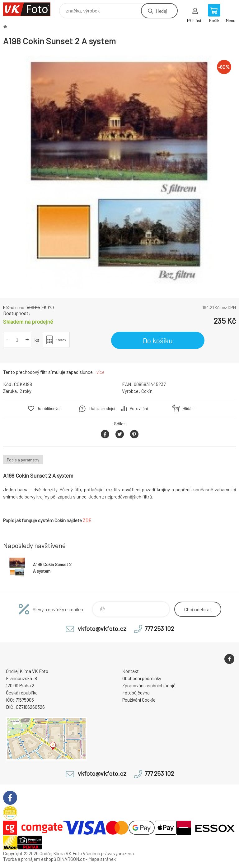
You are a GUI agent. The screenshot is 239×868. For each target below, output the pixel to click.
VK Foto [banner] (31, 9)
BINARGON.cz (71, 859)
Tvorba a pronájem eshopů (30, 859)
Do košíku (158, 341)
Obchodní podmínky (142, 678)
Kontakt (131, 671)
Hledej (161, 11)
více (101, 372)
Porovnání (139, 408)
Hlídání (189, 408)
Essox (61, 340)
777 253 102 (159, 628)
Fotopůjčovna (136, 693)
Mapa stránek (102, 859)
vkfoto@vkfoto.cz (102, 628)
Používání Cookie (139, 700)
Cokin (147, 391)
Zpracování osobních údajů (149, 685)
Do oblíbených (49, 408)
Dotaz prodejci (102, 408)
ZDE (87, 520)
